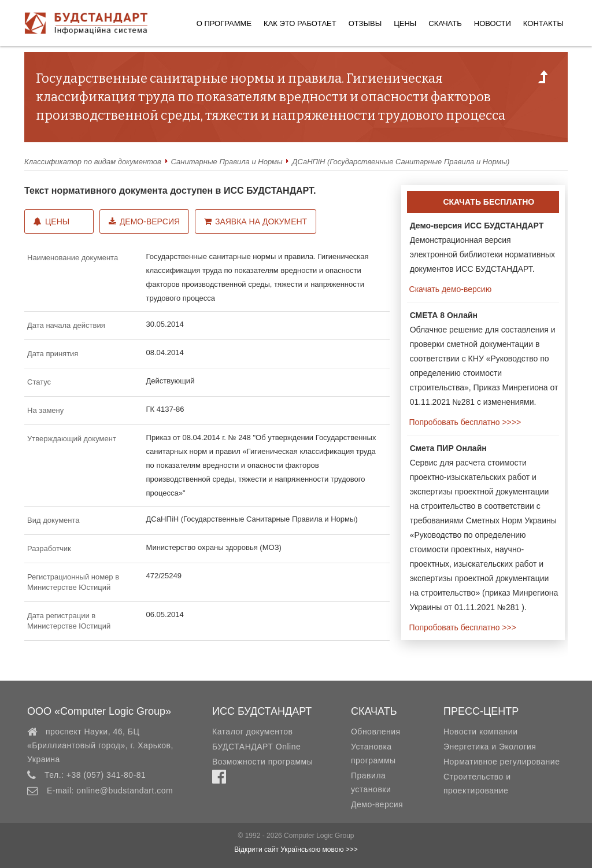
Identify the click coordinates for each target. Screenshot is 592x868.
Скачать (445, 23)
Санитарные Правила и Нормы (227, 162)
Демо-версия (144, 221)
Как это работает (300, 23)
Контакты (543, 23)
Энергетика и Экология (490, 747)
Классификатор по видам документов (93, 162)
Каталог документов (252, 732)
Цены (405, 23)
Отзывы (365, 23)
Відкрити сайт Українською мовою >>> (296, 849)
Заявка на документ (256, 221)
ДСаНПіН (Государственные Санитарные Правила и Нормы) (401, 162)
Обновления (376, 732)
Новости (493, 23)
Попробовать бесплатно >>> (462, 627)
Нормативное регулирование (502, 762)
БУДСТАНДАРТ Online (256, 747)
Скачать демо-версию (449, 289)
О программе (224, 23)
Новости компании (481, 732)
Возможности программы (262, 762)
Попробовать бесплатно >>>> (464, 422)
